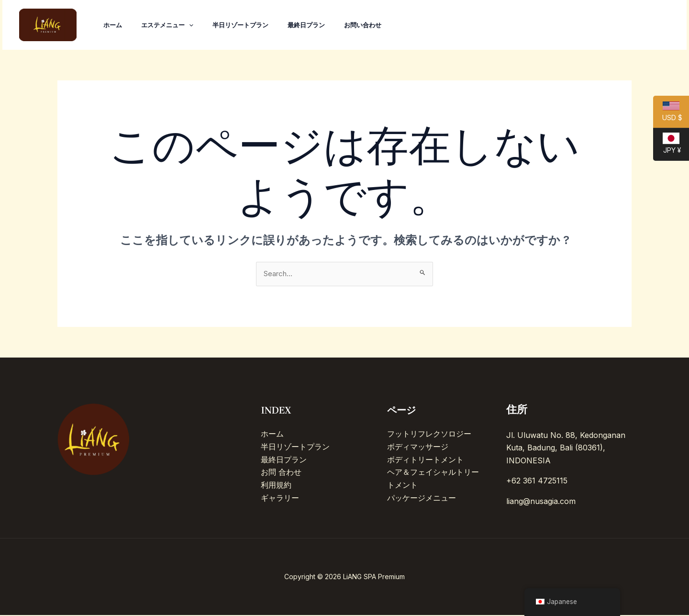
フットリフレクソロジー (429, 435)
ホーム (115, 25)
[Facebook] (636, 25)
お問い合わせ (380, 25)
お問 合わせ (281, 472)
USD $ (668, 115)
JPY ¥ (667, 146)
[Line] (657, 25)
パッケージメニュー (422, 498)
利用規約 (276, 485)
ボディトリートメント (425, 460)
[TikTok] (594, 25)
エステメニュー (173, 25)
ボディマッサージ (418, 447)
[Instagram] (615, 25)
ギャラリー (280, 498)
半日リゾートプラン (250, 25)
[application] (195, 25)
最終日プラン (320, 25)
